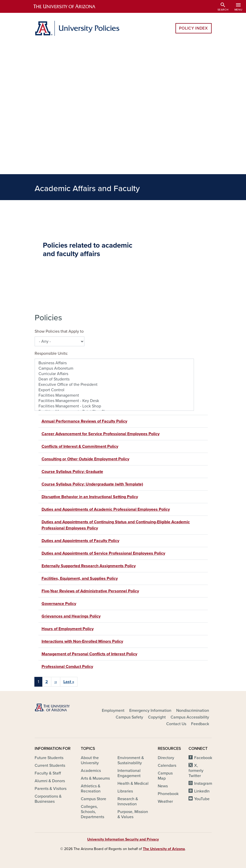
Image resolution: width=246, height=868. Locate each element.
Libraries (125, 791)
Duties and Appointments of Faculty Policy (80, 541)
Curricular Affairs (114, 374)
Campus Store (94, 799)
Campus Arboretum (114, 368)
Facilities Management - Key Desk (114, 401)
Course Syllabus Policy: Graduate (72, 472)
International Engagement (129, 773)
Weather (165, 801)
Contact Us (176, 724)
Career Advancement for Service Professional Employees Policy (101, 434)
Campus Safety (129, 717)
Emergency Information (150, 711)
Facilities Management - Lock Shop (114, 406)
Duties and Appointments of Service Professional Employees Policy (103, 553)
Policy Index (194, 28)
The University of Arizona (164, 849)
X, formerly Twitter (196, 771)
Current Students (50, 766)
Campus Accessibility (190, 717)
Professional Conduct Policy (67, 667)
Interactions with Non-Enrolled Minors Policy (82, 641)
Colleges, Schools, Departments (92, 812)
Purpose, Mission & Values (133, 814)
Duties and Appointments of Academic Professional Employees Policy (106, 509)
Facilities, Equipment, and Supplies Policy (80, 578)
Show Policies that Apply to (59, 331)
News (163, 786)
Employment (113, 711)
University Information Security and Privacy (123, 839)
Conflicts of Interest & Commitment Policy (80, 446)
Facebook (203, 758)
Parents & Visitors (51, 789)
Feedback (200, 724)
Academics (91, 771)
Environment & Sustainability (131, 760)
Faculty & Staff (48, 773)
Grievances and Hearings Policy (71, 616)
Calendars (167, 766)
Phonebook (168, 794)
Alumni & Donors (50, 781)
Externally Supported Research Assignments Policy (89, 566)
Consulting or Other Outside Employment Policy (85, 459)
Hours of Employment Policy (68, 629)
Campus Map (165, 776)
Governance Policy (59, 604)
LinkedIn (202, 791)
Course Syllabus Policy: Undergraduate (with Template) (92, 484)
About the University (90, 760)
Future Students (49, 758)
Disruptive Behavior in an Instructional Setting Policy (90, 497)
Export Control (114, 390)
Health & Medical (133, 783)
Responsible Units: (51, 353)
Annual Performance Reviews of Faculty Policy (84, 421)
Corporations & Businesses (48, 799)
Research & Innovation (128, 801)
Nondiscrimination (193, 711)
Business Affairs (114, 363)
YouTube (202, 799)
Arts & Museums (95, 778)
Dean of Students (114, 379)
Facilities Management (114, 395)
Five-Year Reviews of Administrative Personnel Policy (90, 591)
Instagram (203, 783)
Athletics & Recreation (91, 789)
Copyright (157, 717)
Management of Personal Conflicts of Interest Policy (89, 654)
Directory (166, 758)
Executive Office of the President (114, 385)
